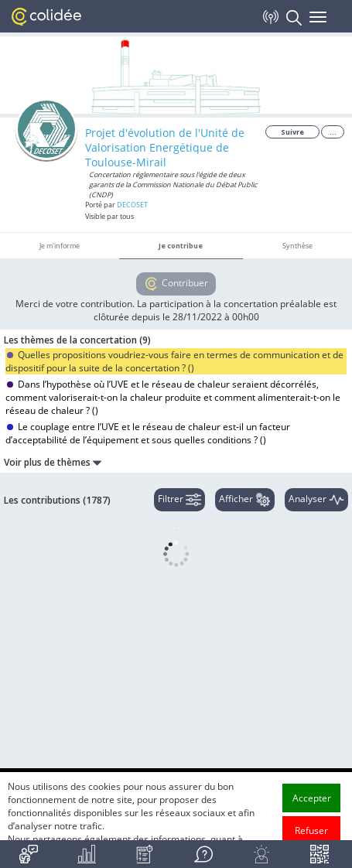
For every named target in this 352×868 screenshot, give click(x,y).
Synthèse (297, 246)
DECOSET (132, 205)
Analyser (316, 500)
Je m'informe (60, 246)
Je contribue (181, 246)
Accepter (312, 817)
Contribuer (176, 284)
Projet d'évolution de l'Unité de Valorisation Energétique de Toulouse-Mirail (165, 147)
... (333, 132)
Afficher (245, 500)
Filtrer (179, 500)
